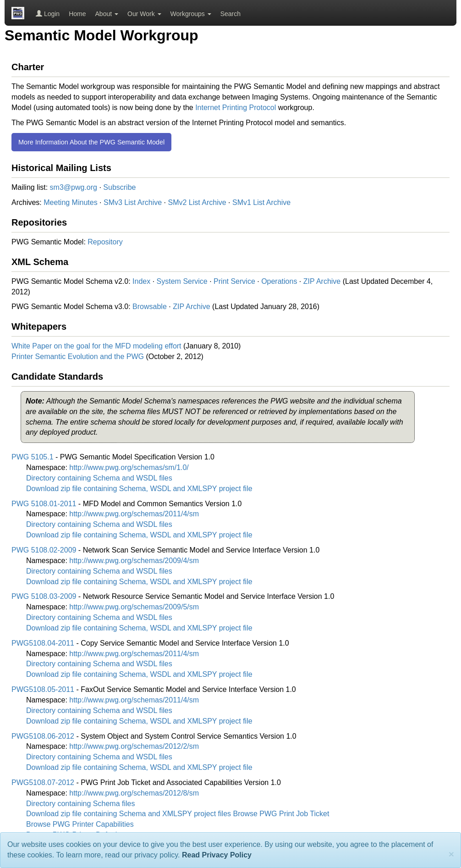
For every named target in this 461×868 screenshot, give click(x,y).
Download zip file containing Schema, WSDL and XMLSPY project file (139, 489)
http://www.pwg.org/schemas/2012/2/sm (134, 746)
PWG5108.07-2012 (43, 782)
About (107, 14)
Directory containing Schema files (80, 804)
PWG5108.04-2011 (43, 643)
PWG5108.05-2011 (43, 689)
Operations (279, 281)
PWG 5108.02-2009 (44, 550)
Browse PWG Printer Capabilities (80, 824)
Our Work (144, 14)
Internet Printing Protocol (236, 108)
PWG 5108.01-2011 (44, 504)
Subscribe (119, 187)
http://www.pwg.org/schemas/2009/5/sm (134, 607)
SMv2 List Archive (197, 202)
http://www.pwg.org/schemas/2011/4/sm (134, 514)
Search (230, 14)
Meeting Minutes (70, 202)
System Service (182, 281)
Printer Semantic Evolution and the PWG (78, 357)
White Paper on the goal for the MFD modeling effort (96, 346)
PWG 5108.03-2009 (44, 596)
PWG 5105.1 (33, 457)
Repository (105, 242)
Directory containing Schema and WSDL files (99, 478)
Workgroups (191, 14)
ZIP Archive (322, 281)
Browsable (150, 307)
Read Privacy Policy (217, 855)
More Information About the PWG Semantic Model (91, 142)
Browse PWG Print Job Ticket (281, 814)
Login (48, 14)
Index (141, 281)
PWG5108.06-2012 (43, 736)
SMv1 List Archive (261, 202)
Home (77, 14)
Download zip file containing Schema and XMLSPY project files (129, 814)
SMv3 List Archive (133, 202)
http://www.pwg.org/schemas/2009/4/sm (134, 561)
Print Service (234, 281)
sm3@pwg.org (74, 187)
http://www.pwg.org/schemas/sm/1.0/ (129, 467)
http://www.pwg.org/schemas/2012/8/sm (134, 793)
